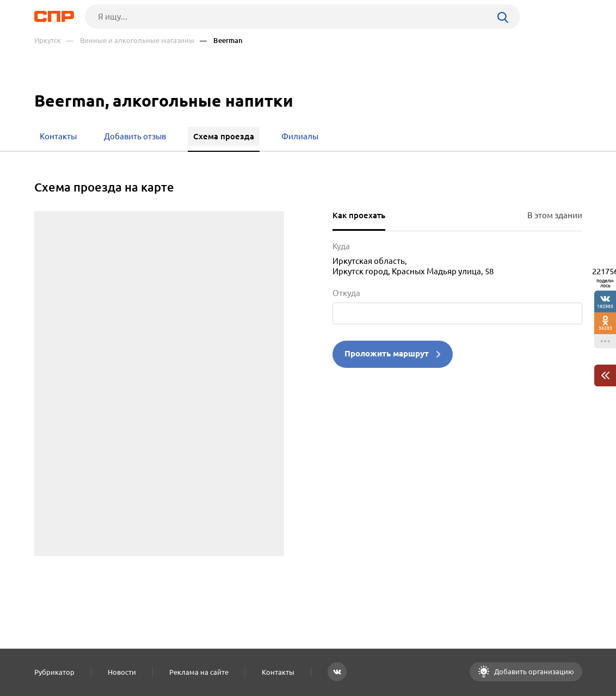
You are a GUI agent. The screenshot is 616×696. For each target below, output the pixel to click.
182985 (605, 306)
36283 (605, 328)
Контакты (278, 672)
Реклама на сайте (199, 672)
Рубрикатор (54, 672)
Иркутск (48, 41)
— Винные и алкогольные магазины (130, 41)
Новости (122, 672)
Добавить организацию (533, 672)
